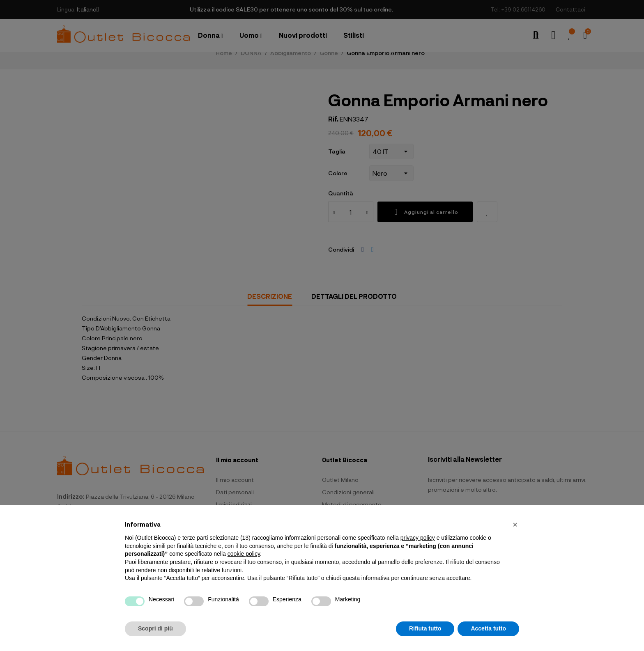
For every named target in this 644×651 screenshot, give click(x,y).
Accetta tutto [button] (488, 628)
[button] (515, 525)
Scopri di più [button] (155, 628)
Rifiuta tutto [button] (425, 628)
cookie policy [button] (244, 554)
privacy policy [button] (418, 538)
